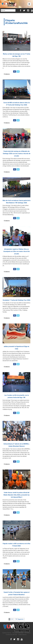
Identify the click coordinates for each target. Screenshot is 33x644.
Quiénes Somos (7, 633)
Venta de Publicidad (18, 633)
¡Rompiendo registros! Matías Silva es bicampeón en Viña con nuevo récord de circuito (17, 251)
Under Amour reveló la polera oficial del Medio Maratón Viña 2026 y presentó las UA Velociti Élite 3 (17, 495)
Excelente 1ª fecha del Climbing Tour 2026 (16, 300)
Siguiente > (21, 619)
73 (16, 619)
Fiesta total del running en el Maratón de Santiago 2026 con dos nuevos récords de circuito (17, 154)
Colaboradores (22, 635)
